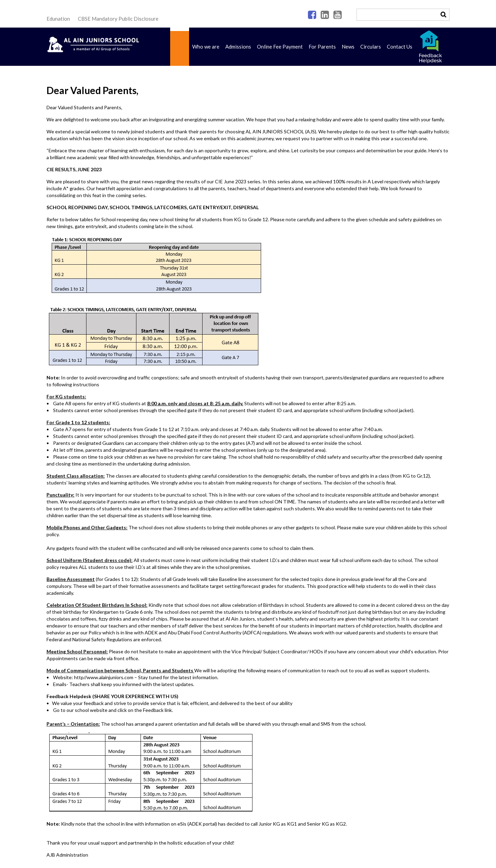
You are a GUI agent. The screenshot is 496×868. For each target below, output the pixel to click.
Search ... (357, 9)
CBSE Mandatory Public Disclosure (118, 19)
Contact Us (400, 47)
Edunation (58, 19)
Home (180, 47)
